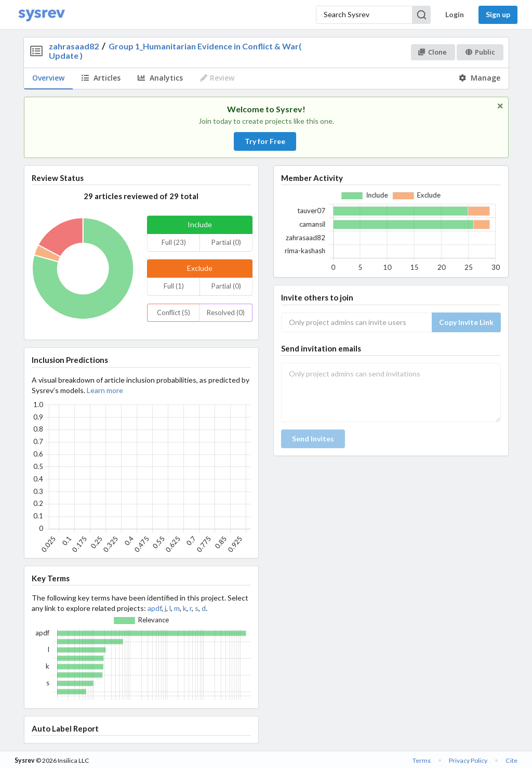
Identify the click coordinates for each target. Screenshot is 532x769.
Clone (433, 52)
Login (455, 14)
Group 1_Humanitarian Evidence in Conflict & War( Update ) (175, 51)
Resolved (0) (226, 312)
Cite (511, 760)
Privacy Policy (468, 760)
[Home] (42, 15)
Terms (422, 760)
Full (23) (174, 242)
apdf (155, 608)
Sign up (498, 14)
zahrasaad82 (74, 46)
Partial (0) (226, 242)
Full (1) (174, 286)
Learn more (105, 390)
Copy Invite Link (466, 322)
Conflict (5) (174, 312)
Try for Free (265, 141)
